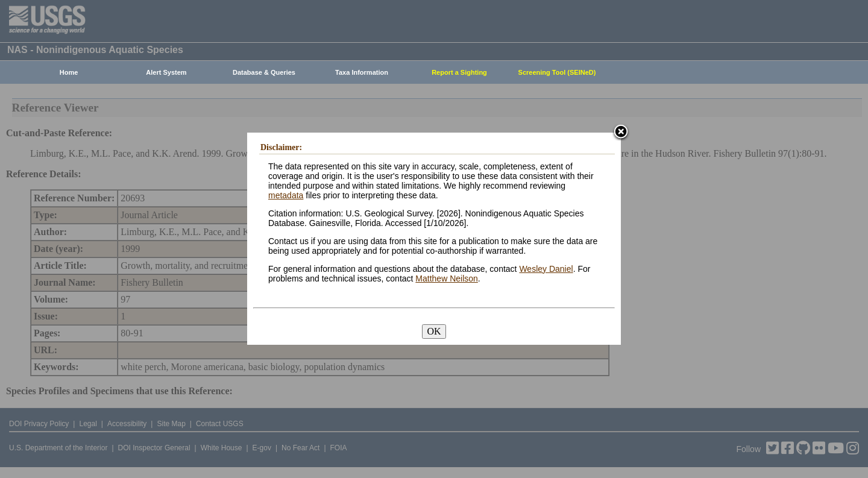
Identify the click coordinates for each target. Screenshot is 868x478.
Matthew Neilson (447, 278)
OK (434, 331)
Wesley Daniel (546, 269)
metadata (286, 195)
